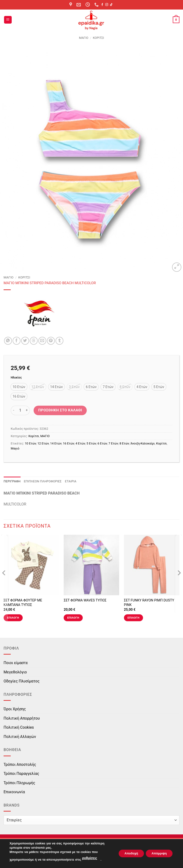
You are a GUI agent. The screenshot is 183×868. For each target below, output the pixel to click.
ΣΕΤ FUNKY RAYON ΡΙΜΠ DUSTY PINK (149, 603)
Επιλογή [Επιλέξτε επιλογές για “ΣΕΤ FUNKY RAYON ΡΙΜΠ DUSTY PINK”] (133, 618)
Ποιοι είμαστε (16, 663)
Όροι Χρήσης (15, 709)
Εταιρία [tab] (71, 481)
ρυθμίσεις (89, 859)
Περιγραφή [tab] (12, 481)
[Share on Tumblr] (59, 341)
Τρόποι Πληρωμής (19, 783)
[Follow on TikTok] (111, 5)
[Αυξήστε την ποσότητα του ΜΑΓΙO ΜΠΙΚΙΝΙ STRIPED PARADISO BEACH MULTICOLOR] (27, 410)
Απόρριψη (157, 854)
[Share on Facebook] (17, 341)
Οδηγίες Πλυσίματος (22, 681)
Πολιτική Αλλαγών (20, 737)
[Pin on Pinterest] (51, 341)
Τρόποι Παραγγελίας (21, 774)
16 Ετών (69, 443)
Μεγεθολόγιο (15, 672)
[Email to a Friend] (42, 341)
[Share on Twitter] (25, 341)
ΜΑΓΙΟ (84, 38)
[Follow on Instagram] (107, 5)
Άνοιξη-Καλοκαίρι (142, 443)
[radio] (19, 387)
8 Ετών (124, 443)
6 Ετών (102, 443)
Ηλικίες (16, 378)
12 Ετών (43, 443)
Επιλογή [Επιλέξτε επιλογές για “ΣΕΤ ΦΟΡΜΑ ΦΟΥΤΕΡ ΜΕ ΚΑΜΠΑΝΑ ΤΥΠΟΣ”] (13, 618)
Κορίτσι (99, 38)
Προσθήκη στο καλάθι (60, 410)
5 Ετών (91, 443)
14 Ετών (56, 443)
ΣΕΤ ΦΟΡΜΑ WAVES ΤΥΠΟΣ (85, 600)
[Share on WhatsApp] (8, 341)
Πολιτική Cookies (19, 727)
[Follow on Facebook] (102, 5)
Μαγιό (15, 448)
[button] (8, 20)
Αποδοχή (125, 854)
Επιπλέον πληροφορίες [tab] (43, 481)
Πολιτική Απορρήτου (22, 718)
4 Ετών (80, 443)
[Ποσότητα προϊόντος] (20, 410)
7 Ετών (113, 443)
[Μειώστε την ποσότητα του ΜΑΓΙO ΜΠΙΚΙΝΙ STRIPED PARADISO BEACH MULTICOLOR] (14, 410)
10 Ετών (30, 443)
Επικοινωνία (14, 792)
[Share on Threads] (34, 341)
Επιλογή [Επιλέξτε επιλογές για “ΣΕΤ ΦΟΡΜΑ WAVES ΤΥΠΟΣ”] (73, 618)
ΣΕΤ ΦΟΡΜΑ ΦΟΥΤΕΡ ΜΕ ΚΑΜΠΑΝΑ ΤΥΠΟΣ (23, 603)
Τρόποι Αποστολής (20, 765)
